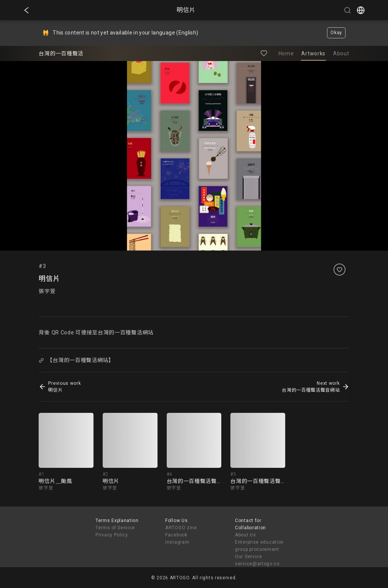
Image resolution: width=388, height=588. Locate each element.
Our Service (249, 557)
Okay (336, 33)
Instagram (177, 542)
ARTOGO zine (181, 528)
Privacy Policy (112, 535)
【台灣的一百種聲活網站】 (77, 360)
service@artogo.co (257, 564)
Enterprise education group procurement (259, 546)
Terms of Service (115, 528)
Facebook (176, 535)
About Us (246, 535)
